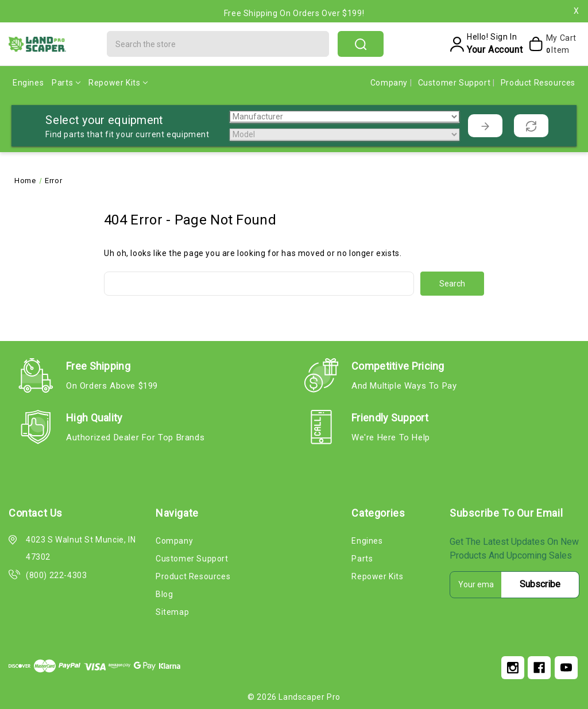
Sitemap (172, 612)
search (361, 44)
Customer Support (455, 83)
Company (390, 83)
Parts (66, 83)
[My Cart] (552, 44)
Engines (28, 83)
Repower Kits (118, 83)
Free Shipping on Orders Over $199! (294, 13)
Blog (164, 594)
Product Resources (538, 83)
